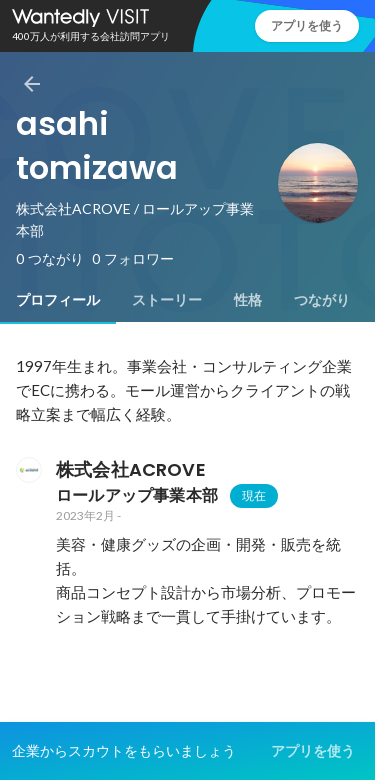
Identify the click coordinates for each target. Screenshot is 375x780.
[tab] (58, 300)
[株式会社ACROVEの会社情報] (28, 470)
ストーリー (167, 300)
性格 (248, 300)
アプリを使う (307, 25)
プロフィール (58, 300)
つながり (322, 300)
